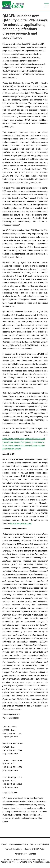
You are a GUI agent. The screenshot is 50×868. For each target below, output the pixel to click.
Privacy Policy (20, 854)
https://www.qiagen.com (21, 523)
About (4, 844)
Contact (32, 854)
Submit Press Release (39, 844)
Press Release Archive (18, 844)
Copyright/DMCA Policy (35, 849)
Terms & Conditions (14, 849)
